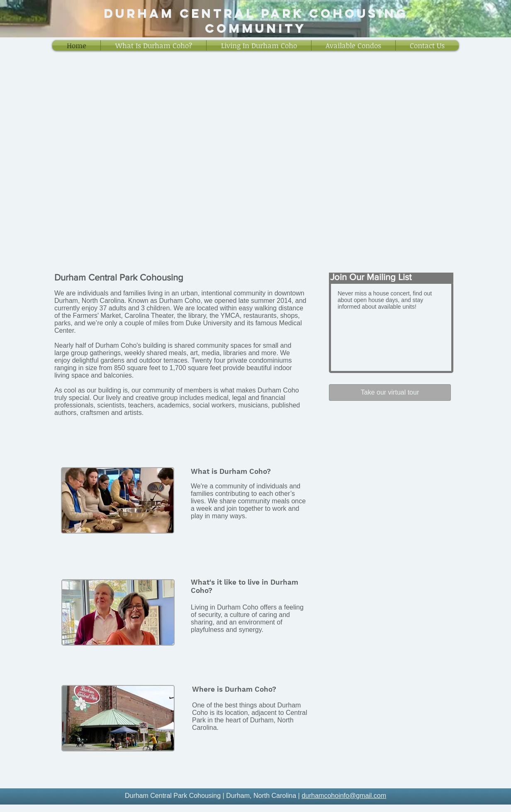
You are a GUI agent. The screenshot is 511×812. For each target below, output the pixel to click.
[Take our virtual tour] (390, 393)
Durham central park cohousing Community (256, 21)
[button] (153, 45)
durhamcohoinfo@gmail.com (344, 796)
